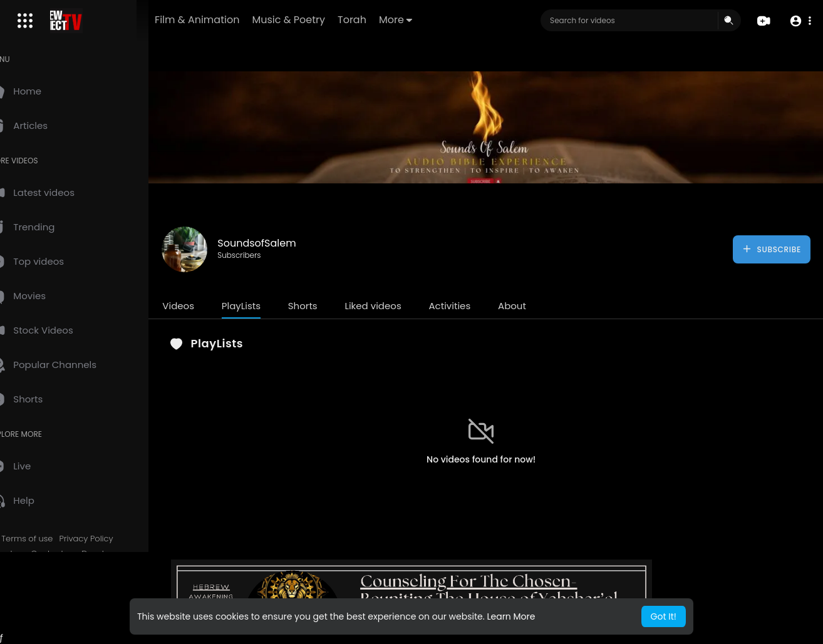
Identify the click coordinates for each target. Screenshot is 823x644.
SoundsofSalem (283, 243)
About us (34, 554)
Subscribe (771, 249)
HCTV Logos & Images (60, 598)
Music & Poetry (328, 20)
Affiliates (33, 568)
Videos (205, 306)
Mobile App (38, 613)
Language (87, 613)
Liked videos (400, 306)
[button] (800, 21)
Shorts (329, 306)
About (539, 306)
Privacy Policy (113, 539)
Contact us (80, 554)
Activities (476, 306)
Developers (131, 554)
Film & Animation (236, 20)
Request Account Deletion (68, 583)
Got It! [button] (664, 616)
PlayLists (267, 306)
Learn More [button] (511, 616)
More (435, 20)
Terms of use (54, 539)
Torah (391, 20)
